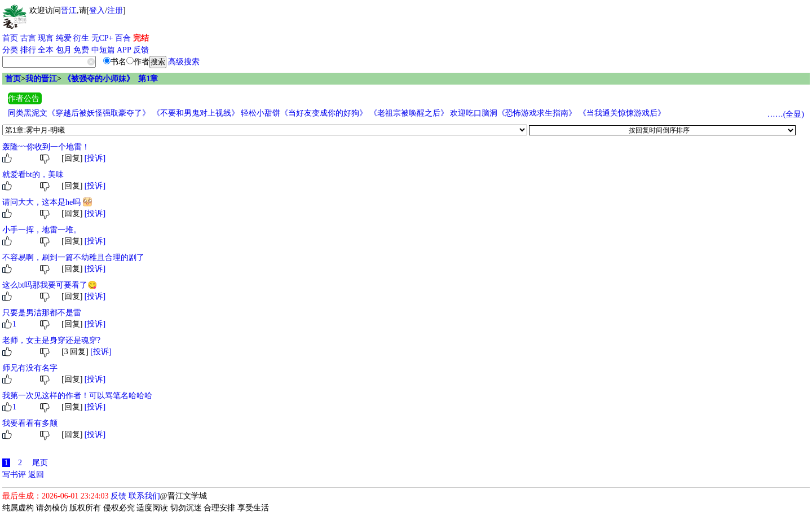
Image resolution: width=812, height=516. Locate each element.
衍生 (81, 38)
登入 (97, 10)
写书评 (14, 475)
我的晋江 (41, 79)
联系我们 (144, 496)
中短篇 (103, 50)
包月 (64, 50)
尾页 (40, 463)
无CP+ (102, 38)
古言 (28, 38)
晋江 (69, 10)
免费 (81, 50)
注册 (115, 10)
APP (124, 50)
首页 (10, 38)
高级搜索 (184, 62)
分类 (10, 50)
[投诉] (95, 158)
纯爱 (64, 38)
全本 (46, 50)
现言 (46, 38)
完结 (141, 38)
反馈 (141, 50)
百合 (123, 38)
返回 (36, 475)
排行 (28, 50)
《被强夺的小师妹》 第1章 (111, 79)
